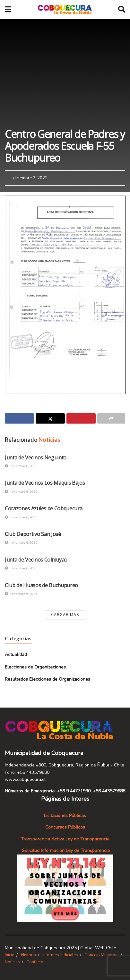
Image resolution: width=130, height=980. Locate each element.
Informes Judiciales (60, 955)
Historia (28, 955)
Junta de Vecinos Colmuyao (36, 560)
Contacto (35, 962)
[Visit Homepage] (65, 10)
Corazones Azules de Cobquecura (43, 508)
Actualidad (16, 655)
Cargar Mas (65, 615)
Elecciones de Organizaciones (35, 667)
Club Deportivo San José (33, 534)
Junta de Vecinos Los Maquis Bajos (45, 483)
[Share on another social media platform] (111, 418)
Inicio (10, 955)
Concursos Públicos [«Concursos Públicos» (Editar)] (65, 827)
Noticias (12, 962)
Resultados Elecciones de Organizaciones (48, 679)
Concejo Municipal (102, 955)
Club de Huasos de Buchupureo (41, 585)
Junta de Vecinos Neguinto (36, 458)
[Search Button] (122, 10)
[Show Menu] (8, 10)
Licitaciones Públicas (65, 816)
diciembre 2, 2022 (30, 178)
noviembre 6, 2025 (21, 466)
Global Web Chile (98, 948)
